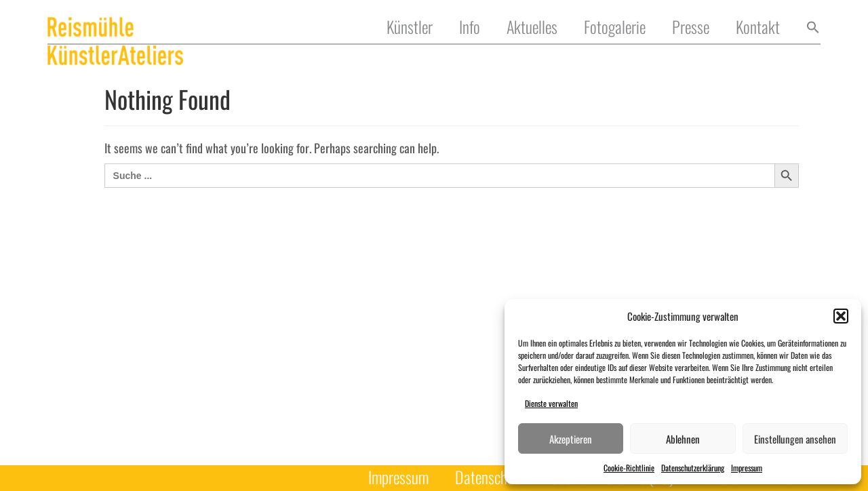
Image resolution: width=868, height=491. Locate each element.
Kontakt (758, 27)
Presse (691, 27)
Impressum (747, 468)
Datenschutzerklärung (693, 468)
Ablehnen (683, 439)
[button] (841, 316)
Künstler (410, 27)
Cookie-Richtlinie (629, 468)
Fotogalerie (615, 27)
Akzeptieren (571, 439)
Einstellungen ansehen (795, 439)
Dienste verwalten (551, 403)
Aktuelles (532, 27)
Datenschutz (490, 478)
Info (470, 27)
